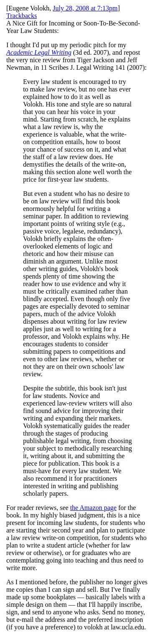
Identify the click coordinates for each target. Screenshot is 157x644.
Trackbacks (22, 16)
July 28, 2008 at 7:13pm (85, 8)
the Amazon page (93, 508)
